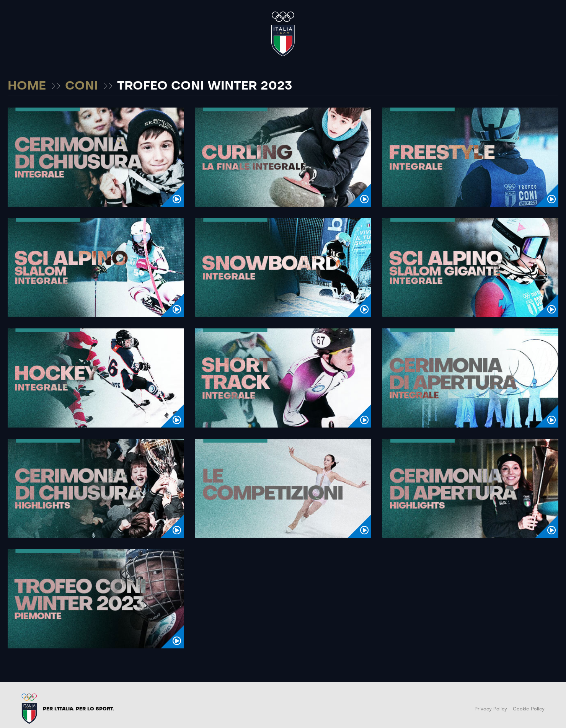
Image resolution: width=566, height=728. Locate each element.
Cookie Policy (529, 709)
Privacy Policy (491, 709)
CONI (82, 86)
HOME (27, 86)
